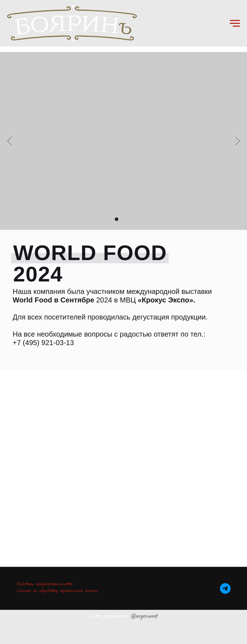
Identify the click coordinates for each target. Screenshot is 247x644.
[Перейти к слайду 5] (138, 219)
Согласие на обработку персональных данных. (58, 592)
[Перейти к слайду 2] (117, 219)
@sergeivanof (144, 617)
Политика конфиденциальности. (45, 585)
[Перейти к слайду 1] (109, 219)
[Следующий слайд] (238, 141)
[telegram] (225, 588)
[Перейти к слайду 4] (131, 219)
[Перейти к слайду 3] (124, 219)
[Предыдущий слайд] (9, 141)
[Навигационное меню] (235, 23)
